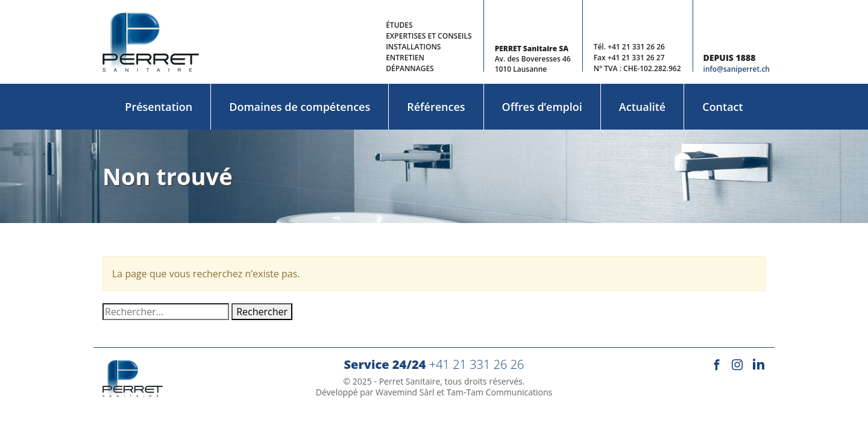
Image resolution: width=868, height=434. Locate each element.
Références (436, 107)
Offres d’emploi (542, 107)
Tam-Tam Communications (500, 392)
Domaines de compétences (300, 107)
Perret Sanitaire (410, 381)
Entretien (405, 58)
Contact (722, 107)
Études (399, 25)
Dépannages (410, 68)
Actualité (642, 107)
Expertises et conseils (429, 36)
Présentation (159, 107)
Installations (413, 47)
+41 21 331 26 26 (636, 47)
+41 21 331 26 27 (636, 58)
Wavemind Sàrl (405, 392)
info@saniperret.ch (737, 69)
